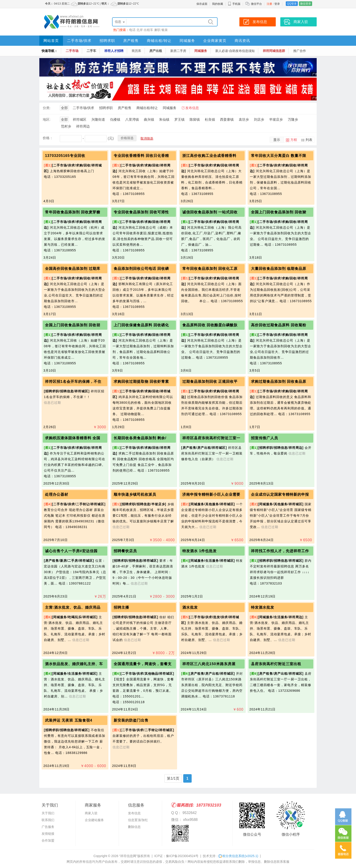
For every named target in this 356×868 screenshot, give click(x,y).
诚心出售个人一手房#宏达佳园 (71, 551)
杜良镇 (210, 119)
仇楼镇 (115, 119)
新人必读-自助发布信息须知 (235, 51)
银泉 (165, 30)
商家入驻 (91, 813)
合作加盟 (48, 840)
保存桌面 (202, 4)
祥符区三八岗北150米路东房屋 (209, 664)
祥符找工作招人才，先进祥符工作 (280, 551)
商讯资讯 (242, 41)
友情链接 (48, 834)
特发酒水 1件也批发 (199, 551)
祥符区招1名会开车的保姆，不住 (73, 382)
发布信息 (192, 108)
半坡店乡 (276, 119)
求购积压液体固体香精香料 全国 (73, 438)
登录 (277, 4)
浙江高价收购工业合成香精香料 (209, 156)
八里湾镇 (132, 119)
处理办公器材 (57, 494)
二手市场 (72, 51)
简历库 (136, 51)
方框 (294, 140)
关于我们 (48, 813)
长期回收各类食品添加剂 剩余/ (140, 438)
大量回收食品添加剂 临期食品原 (279, 269)
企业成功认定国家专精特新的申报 (280, 494)
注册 (269, 4)
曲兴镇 (149, 119)
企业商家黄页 (215, 41)
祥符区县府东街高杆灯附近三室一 (211, 438)
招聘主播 (121, 607)
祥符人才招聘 (114, 51)
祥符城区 (80, 119)
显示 (277, 140)
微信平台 (256, 4)
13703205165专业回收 (65, 156)
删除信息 (134, 827)
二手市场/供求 (79, 41)
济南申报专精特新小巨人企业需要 (211, 494)
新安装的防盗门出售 (131, 720)
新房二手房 (178, 51)
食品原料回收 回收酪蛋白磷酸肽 (210, 325)
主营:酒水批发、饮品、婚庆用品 (73, 607)
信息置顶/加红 (138, 820)
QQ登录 (292, 4)
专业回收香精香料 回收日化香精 (141, 156)
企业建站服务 (94, 820)
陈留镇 (195, 119)
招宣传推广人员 (264, 438)
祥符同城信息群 (274, 51)
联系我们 (48, 820)
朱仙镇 (164, 119)
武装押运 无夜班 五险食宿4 (69, 720)
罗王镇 (179, 119)
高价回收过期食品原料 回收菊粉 (279, 325)
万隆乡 (293, 119)
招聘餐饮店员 (125, 551)
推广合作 (300, 51)
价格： (48, 138)
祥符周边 (83, 126)
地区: (47, 119)
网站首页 (51, 41)
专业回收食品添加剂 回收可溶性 (141, 212)
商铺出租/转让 (159, 41)
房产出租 (156, 51)
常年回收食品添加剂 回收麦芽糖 (73, 212)
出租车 (148, 30)
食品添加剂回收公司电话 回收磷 (141, 269)
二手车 (91, 51)
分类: (47, 108)
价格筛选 (127, 138)
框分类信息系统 (238, 856)
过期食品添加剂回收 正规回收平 (210, 382)
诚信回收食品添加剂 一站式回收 (210, 212)
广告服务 (48, 827)
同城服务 (187, 41)
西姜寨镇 (227, 119)
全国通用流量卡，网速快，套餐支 (143, 664)
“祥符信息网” (128, 856)
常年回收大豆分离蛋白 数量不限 (279, 156)
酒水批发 (190, 607)
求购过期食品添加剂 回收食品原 (279, 382)
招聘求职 (107, 41)
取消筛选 (147, 138)
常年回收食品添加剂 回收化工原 (210, 269)
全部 (64, 108)
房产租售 (131, 41)
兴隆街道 (98, 119)
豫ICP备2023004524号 (182, 856)
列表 (309, 140)
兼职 (157, 30)
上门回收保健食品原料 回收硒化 (141, 325)
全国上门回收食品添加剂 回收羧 (279, 212)
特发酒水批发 (263, 607)
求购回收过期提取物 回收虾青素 (141, 382)
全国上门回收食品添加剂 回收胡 (73, 325)
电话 (132, 30)
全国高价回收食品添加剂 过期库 (73, 269)
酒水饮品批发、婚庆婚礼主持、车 (74, 664)
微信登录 (306, 4)
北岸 (140, 30)
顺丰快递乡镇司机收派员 (135, 494)
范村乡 (66, 126)
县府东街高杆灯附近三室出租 (276, 664)
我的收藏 (218, 4)
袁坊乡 (244, 119)
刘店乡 (259, 119)
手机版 (234, 4)
